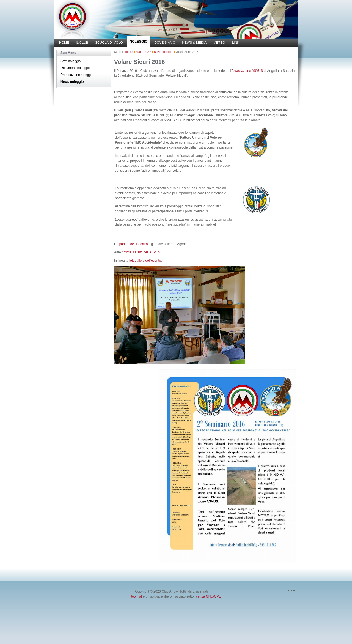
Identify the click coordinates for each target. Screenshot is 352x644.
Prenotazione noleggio (77, 75)
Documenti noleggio (75, 68)
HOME (64, 43)
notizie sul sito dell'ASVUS (141, 252)
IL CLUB (82, 43)
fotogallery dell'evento (145, 261)
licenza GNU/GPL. (208, 596)
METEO (219, 43)
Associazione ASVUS (247, 71)
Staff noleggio (71, 61)
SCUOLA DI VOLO (109, 43)
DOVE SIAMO (165, 43)
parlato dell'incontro (134, 244)
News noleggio (72, 82)
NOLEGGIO (139, 42)
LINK (236, 43)
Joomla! (136, 596)
